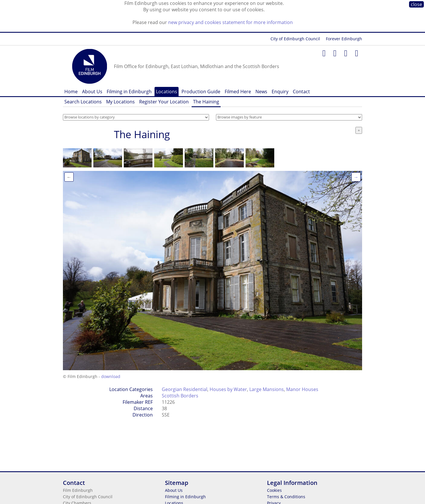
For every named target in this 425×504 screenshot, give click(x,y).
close (416, 4)
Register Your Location (164, 102)
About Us (92, 92)
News (261, 92)
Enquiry (280, 92)
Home (71, 92)
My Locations (120, 102)
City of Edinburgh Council (295, 39)
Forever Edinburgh (344, 39)
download (111, 376)
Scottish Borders (180, 396)
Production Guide (201, 92)
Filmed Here (238, 92)
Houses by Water (228, 389)
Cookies (274, 490)
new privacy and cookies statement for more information (230, 22)
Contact (301, 92)
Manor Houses (302, 389)
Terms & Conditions (286, 497)
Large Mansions (267, 389)
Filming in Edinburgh (129, 92)
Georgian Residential (185, 389)
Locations (167, 92)
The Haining (206, 102)
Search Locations (83, 102)
